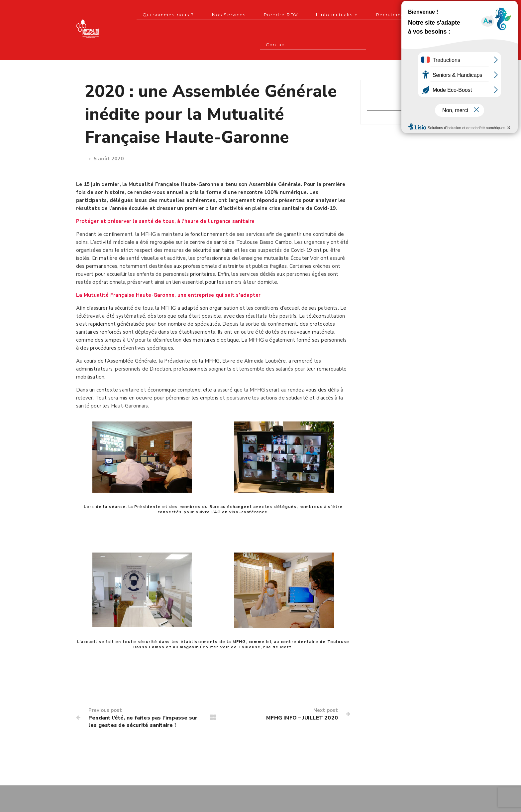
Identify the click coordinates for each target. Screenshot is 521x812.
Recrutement (345, 13)
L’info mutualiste (296, 13)
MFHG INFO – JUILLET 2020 (298, 686)
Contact (384, 13)
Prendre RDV (247, 13)
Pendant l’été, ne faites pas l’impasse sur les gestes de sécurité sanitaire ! (142, 694)
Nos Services (202, 13)
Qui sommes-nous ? (150, 13)
